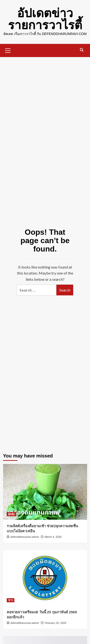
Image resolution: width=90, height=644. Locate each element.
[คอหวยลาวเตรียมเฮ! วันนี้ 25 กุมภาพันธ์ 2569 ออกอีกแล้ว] (45, 578)
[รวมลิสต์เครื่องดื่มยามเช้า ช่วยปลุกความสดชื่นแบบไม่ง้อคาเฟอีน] (45, 492)
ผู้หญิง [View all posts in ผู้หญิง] (11, 514)
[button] (8, 50)
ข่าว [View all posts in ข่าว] (11, 600)
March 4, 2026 (53, 537)
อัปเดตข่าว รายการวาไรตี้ (45, 19)
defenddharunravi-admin (25, 537)
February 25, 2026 (55, 623)
